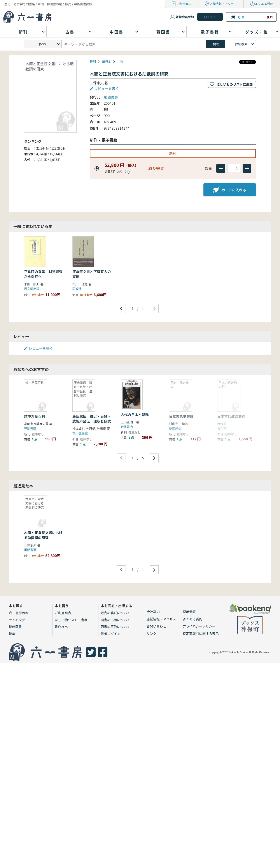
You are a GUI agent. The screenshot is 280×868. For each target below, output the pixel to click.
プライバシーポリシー (199, 626)
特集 (12, 634)
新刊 (93, 62)
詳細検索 (241, 44)
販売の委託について (115, 613)
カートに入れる (230, 190)
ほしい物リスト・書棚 (71, 620)
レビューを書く (107, 88)
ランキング (17, 620)
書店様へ (61, 627)
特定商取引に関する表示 (201, 633)
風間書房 (111, 97)
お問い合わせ (156, 626)
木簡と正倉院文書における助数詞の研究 (43, 535)
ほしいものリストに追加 (235, 84)
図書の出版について (115, 620)
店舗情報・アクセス (223, 4)
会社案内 (153, 612)
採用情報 (189, 612)
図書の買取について (115, 627)
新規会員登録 (185, 17)
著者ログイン (110, 634)
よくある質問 (264, 4)
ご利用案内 (184, 4)
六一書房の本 (19, 613)
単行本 (107, 62)
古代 (120, 62)
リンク (151, 633)
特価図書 (15, 627)
